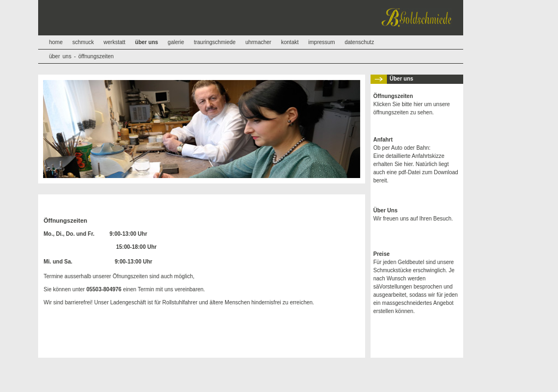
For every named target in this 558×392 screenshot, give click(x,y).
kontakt (290, 42)
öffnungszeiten (96, 56)
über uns (60, 56)
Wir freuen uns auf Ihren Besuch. (413, 215)
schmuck (83, 42)
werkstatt (114, 42)
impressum (322, 42)
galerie (176, 42)
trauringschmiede (215, 42)
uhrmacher (258, 42)
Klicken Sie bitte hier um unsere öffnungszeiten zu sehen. (412, 104)
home (56, 42)
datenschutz (359, 42)
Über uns (401, 79)
